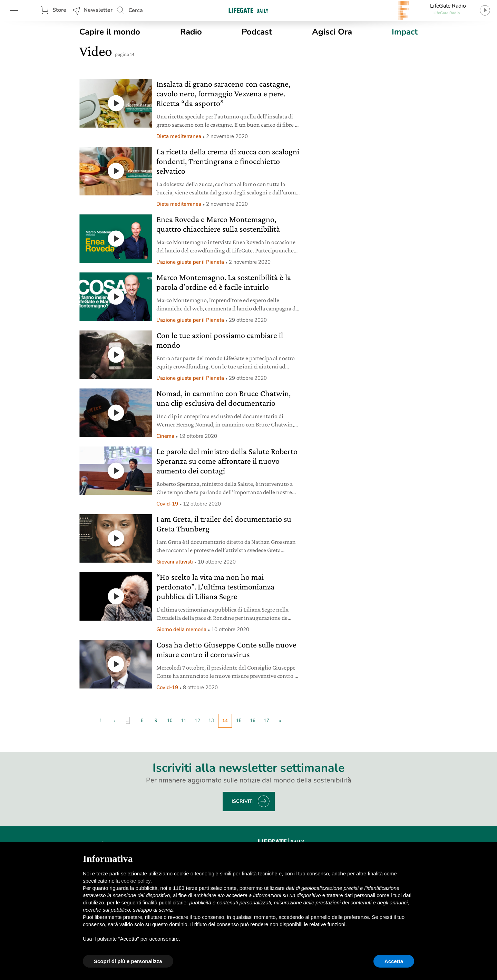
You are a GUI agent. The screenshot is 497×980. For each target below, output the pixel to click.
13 (211, 721)
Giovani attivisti (175, 562)
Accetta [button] (394, 961)
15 (239, 721)
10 (170, 721)
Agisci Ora (332, 32)
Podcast (257, 32)
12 (197, 721)
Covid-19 (167, 504)
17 (266, 721)
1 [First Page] (101, 721)
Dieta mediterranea (179, 136)
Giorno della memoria (181, 630)
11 (184, 721)
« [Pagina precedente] (115, 721)
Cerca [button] (136, 10)
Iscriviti (243, 801)
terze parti (198, 888)
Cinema (165, 436)
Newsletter (98, 10)
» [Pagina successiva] (280, 721)
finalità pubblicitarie (165, 902)
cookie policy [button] (136, 881)
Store (59, 10)
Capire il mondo (110, 32)
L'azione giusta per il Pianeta (190, 262)
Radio (191, 32)
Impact (405, 32)
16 (253, 721)
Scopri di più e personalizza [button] (128, 961)
